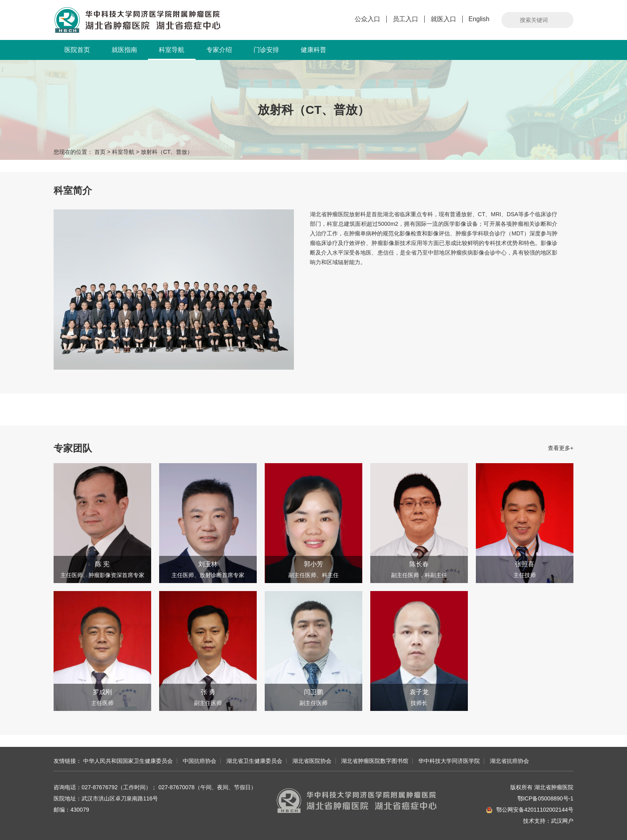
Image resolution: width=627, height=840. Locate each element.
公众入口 (367, 19)
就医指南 (124, 50)
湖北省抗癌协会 (509, 761)
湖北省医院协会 (312, 761)
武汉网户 (562, 821)
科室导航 (172, 53)
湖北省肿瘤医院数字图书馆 (375, 761)
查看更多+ (561, 448)
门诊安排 (266, 50)
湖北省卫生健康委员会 (254, 761)
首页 (100, 152)
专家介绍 (219, 50)
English (479, 19)
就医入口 (443, 19)
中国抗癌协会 (200, 761)
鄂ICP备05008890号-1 (545, 798)
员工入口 (405, 19)
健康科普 (313, 50)
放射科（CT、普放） (167, 152)
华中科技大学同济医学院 (449, 761)
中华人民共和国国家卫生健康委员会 (128, 761)
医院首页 (77, 50)
